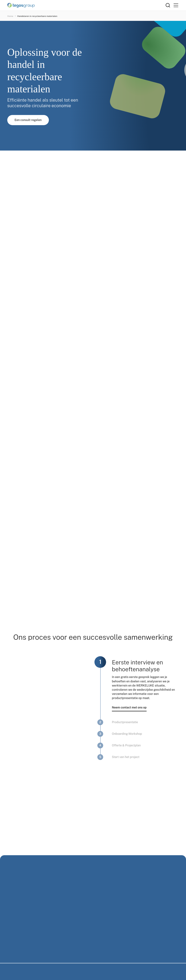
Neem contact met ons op (129, 707)
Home (10, 16)
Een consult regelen (28, 120)
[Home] (86, 5)
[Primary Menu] (176, 5)
